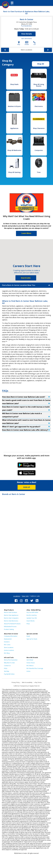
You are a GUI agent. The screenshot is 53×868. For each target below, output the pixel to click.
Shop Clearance (39, 128)
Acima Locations (9, 650)
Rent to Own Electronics (11, 621)
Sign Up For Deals (32, 639)
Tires (39, 172)
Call (34, 43)
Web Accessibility (27, 682)
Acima (28, 671)
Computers (39, 150)
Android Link (26, 466)
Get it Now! (30, 660)
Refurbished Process (10, 627)
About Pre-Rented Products (12, 624)
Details (27, 43)
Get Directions (27, 38)
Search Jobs (26, 278)
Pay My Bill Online (9, 674)
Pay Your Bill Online (32, 612)
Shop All (41, 64)
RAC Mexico (30, 666)
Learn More (26, 233)
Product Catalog (9, 629)
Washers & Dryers (14, 106)
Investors (7, 642)
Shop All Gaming (14, 172)
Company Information (11, 636)
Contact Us (7, 666)
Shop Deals (14, 84)
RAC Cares (7, 645)
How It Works (31, 621)
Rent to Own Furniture (11, 612)
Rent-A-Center (26, 19)
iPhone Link (26, 474)
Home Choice (31, 663)
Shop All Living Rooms (39, 85)
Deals (28, 636)
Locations (17, 596)
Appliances (14, 128)
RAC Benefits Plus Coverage (35, 668)
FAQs (28, 624)
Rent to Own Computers (11, 618)
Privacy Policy (16, 682)
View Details (27, 34)
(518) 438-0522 (27, 26)
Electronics (39, 106)
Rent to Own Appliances (11, 615)
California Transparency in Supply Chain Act (27, 686)
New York (25, 596)
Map (19, 43)
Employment (8, 639)
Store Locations (9, 647)
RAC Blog (7, 653)
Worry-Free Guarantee (11, 660)
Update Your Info (32, 618)
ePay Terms (38, 682)
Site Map (7, 671)
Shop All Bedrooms (14, 150)
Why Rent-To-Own (9, 663)
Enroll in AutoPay (32, 615)
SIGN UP (27, 487)
